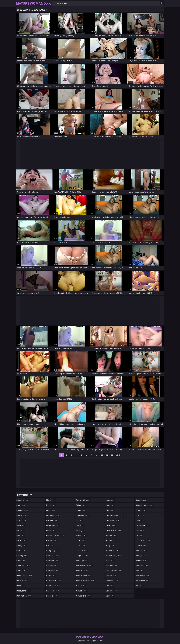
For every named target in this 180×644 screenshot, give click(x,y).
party (110, 545)
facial (51, 530)
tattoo (141, 515)
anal (21, 505)
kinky (80, 525)
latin (81, 545)
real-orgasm (114, 571)
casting (22, 556)
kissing (81, 530)
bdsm (21, 540)
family (52, 540)
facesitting (53, 525)
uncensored (143, 540)
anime (21, 515)
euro (51, 510)
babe (21, 525)
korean (81, 535)
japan (81, 510)
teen (140, 520)
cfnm (21, 561)
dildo (21, 586)
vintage (141, 556)
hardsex (52, 596)
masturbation (84, 566)
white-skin (142, 581)
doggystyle (24, 591)
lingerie (82, 556)
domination (24, 596)
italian (81, 505)
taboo (141, 510)
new (110, 500)
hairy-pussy (54, 581)
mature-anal (84, 576)
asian (21, 520)
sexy (110, 596)
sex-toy (112, 591)
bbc (21, 530)
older (111, 525)
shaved (141, 500)
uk (139, 535)
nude (110, 505)
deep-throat (24, 576)
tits (140, 530)
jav (79, 520)
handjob (53, 586)
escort (51, 505)
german (52, 556)
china (21, 571)
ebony (51, 500)
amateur (23, 500)
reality (111, 576)
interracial (83, 500)
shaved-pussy (144, 505)
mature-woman (85, 581)
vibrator (141, 551)
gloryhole (53, 571)
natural (82, 591)
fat (50, 545)
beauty (22, 545)
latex (80, 540)
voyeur (141, 561)
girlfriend (53, 561)
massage (82, 561)
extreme (52, 520)
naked (81, 586)
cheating (22, 566)
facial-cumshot (55, 535)
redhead (112, 581)
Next (118, 455)
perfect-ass (113, 551)
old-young (113, 520)
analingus (23, 510)
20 (112, 455)
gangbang (53, 551)
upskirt (141, 545)
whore (141, 586)
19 (107, 455)
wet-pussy (143, 576)
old (110, 510)
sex (110, 586)
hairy (51, 576)
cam (21, 551)
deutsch (22, 581)
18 (102, 455)
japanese (82, 515)
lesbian (82, 551)
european (53, 515)
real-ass (112, 566)
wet (140, 571)
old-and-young (115, 515)
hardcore (53, 591)
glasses (52, 566)
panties (111, 535)
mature (82, 571)
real (110, 561)
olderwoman (114, 530)
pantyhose (113, 540)
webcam (142, 566)
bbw (21, 535)
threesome (143, 525)
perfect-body (114, 556)
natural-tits (84, 596)
